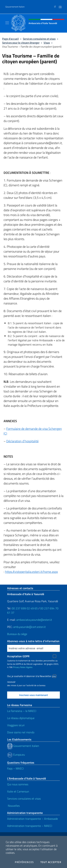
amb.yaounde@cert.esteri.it (29, 627)
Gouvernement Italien (15, 7)
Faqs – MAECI (15, 768)
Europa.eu (16, 755)
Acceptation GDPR (18, 656)
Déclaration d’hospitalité (22, 441)
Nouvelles (13, 806)
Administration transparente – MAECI (30, 826)
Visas (47, 43)
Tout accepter (51, 862)
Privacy (16, 667)
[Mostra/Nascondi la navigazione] (7, 23)
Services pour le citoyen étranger (21, 43)
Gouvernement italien (23, 746)
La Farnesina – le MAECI (22, 711)
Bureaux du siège (17, 634)
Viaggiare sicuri (16, 725)
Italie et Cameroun (18, 791)
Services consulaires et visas (39, 39)
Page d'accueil (10, 39)
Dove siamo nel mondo (21, 732)
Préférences (24, 862)
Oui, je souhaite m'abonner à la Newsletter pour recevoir (32, 677)
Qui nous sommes (18, 784)
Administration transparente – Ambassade (33, 819)
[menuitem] (56, 6)
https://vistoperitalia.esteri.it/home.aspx (31, 572)
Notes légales (26, 667)
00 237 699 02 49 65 (25, 608)
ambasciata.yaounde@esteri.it (34, 620)
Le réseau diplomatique (21, 718)
